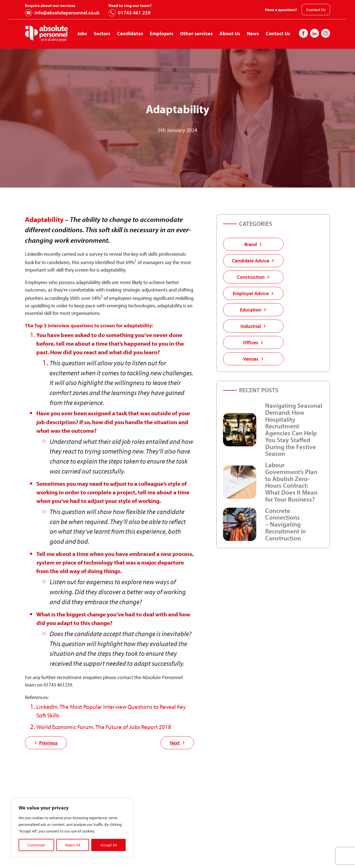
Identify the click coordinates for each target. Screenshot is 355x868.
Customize (36, 845)
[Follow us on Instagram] (315, 33)
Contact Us (316, 9)
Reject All (73, 845)
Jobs (82, 33)
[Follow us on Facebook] (303, 33)
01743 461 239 (130, 13)
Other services (196, 33)
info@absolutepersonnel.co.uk (62, 13)
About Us (230, 33)
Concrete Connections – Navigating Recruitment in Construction (286, 524)
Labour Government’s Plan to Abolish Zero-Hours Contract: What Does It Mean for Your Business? (291, 482)
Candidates (130, 33)
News (253, 33)
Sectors (102, 33)
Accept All (109, 845)
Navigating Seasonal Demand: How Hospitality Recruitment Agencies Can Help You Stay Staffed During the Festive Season (294, 429)
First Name (182, 855)
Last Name (261, 855)
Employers (162, 33)
